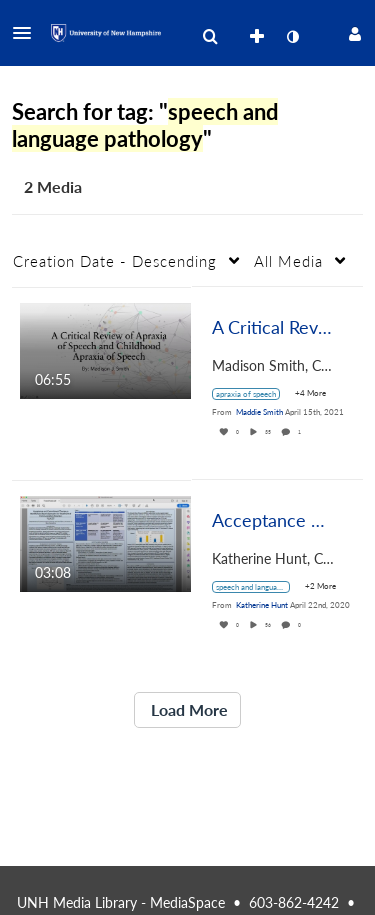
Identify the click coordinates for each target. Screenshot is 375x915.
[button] (28, 33)
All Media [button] (288, 261)
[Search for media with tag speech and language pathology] (258, 587)
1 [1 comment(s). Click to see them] (300, 432)
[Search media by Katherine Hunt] (262, 605)
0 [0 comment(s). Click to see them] (300, 625)
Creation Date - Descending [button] (115, 261)
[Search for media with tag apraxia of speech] (253, 394)
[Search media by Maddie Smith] (259, 412)
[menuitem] (210, 37)
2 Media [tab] (53, 186)
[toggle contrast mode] (292, 37)
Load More (187, 709)
